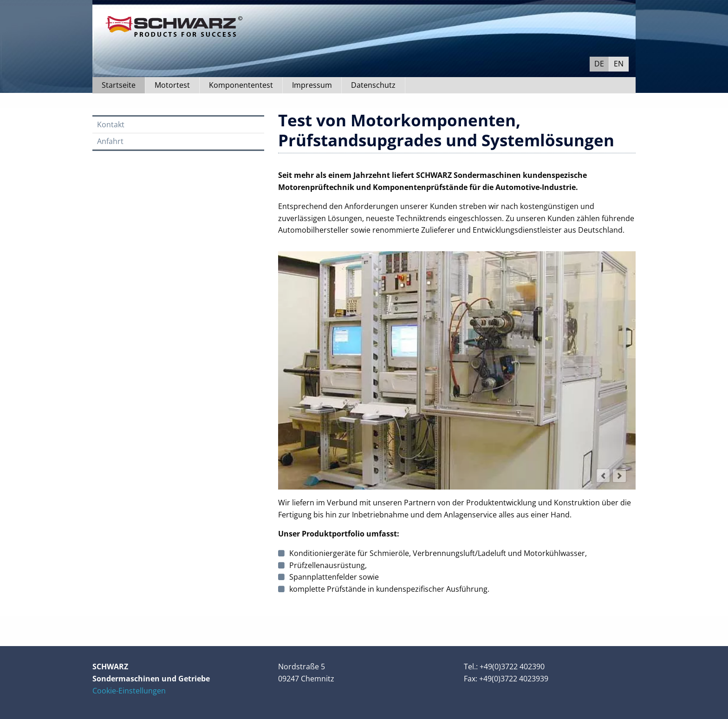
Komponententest (241, 85)
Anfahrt (110, 141)
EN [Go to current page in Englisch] (619, 64)
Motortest (172, 85)
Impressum (312, 85)
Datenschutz (373, 85)
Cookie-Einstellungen (129, 691)
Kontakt (111, 124)
